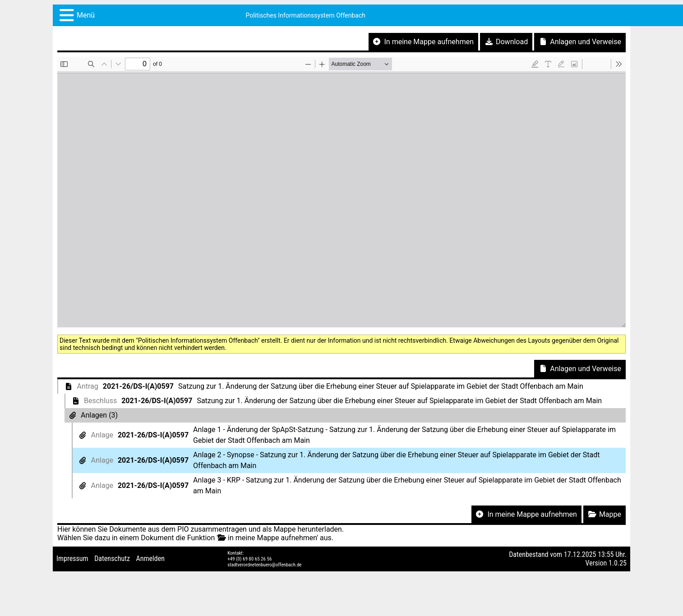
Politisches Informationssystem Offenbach (305, 15)
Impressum (72, 559)
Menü (86, 15)
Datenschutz (112, 559)
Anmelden (150, 559)
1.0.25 (618, 563)
